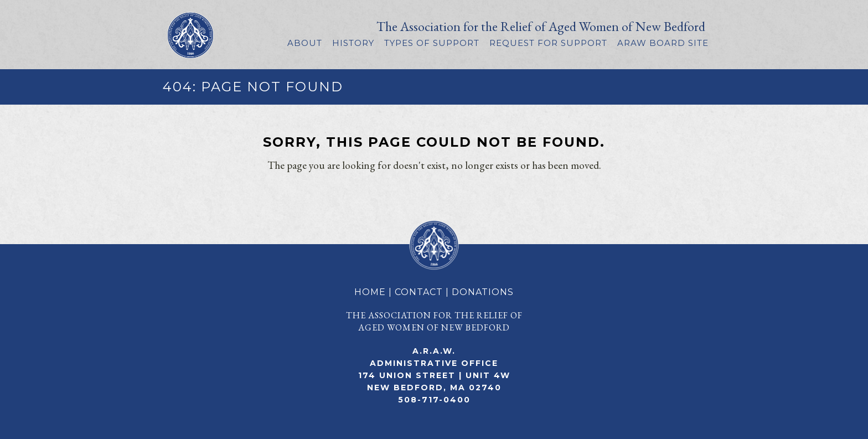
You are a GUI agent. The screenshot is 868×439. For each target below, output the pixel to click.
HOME (370, 292)
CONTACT (419, 292)
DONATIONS (483, 292)
